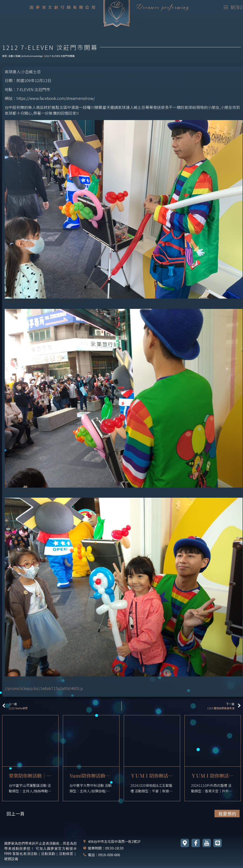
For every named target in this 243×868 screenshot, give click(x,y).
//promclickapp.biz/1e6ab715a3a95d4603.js (44, 688)
